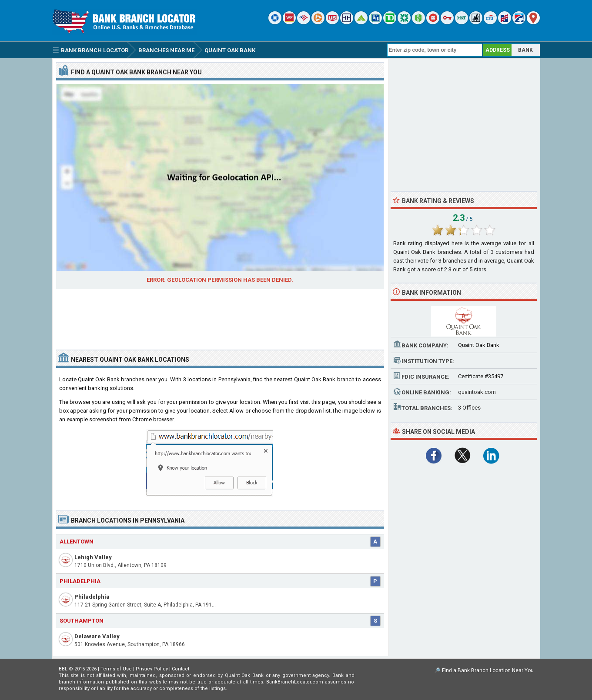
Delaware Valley (97, 636)
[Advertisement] (220, 320)
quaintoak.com (477, 392)
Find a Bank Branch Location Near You (488, 670)
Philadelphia (92, 597)
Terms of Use (116, 669)
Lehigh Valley (93, 557)
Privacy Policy (152, 669)
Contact (181, 669)
